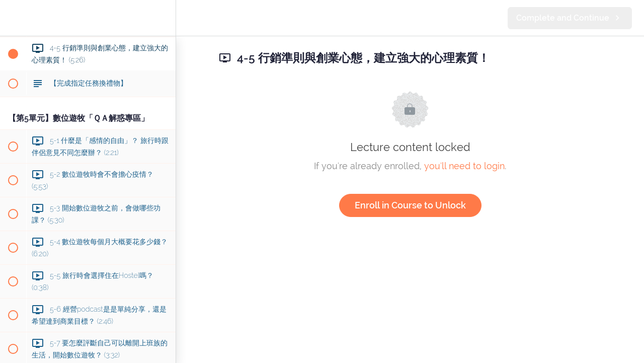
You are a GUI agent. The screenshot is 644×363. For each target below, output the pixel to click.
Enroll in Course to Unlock (410, 205)
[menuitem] (163, 18)
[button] (13, 18)
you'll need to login (464, 166)
